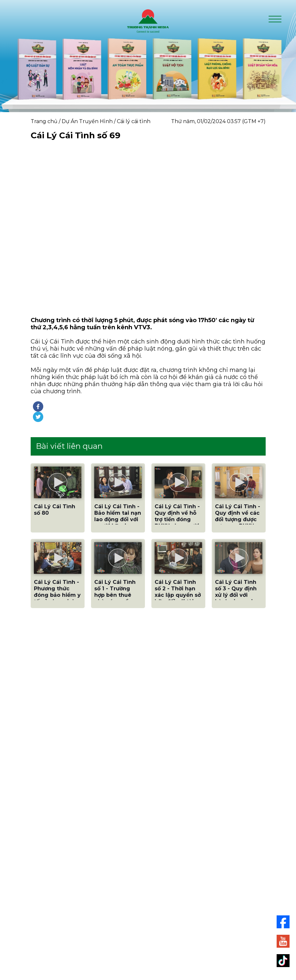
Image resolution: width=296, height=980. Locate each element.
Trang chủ (44, 121)
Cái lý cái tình (134, 121)
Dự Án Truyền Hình (87, 121)
